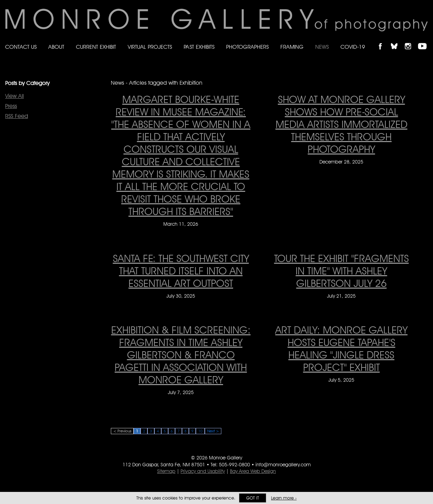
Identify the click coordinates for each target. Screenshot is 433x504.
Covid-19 (353, 47)
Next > (213, 431)
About (56, 47)
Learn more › (284, 498)
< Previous (122, 431)
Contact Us (21, 47)
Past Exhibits (199, 47)
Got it (253, 498)
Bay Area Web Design (253, 471)
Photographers (247, 47)
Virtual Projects (150, 47)
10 (200, 431)
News (322, 47)
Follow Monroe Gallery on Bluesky (397, 40)
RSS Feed (17, 116)
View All (15, 96)
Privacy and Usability (203, 471)
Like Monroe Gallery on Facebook (383, 40)
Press (11, 106)
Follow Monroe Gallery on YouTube (425, 40)
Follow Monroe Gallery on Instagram (411, 40)
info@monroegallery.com (283, 465)
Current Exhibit (96, 47)
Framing (292, 47)
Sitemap (166, 471)
